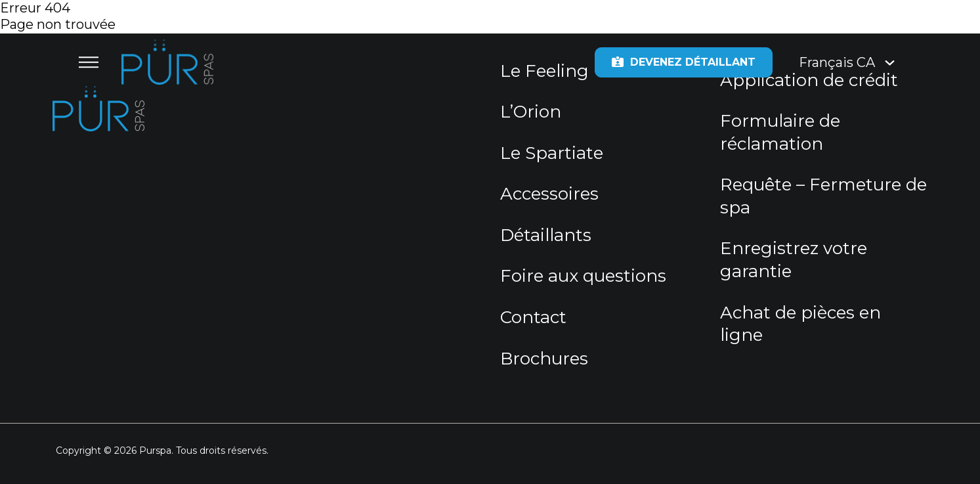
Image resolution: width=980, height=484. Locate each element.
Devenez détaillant (684, 62)
